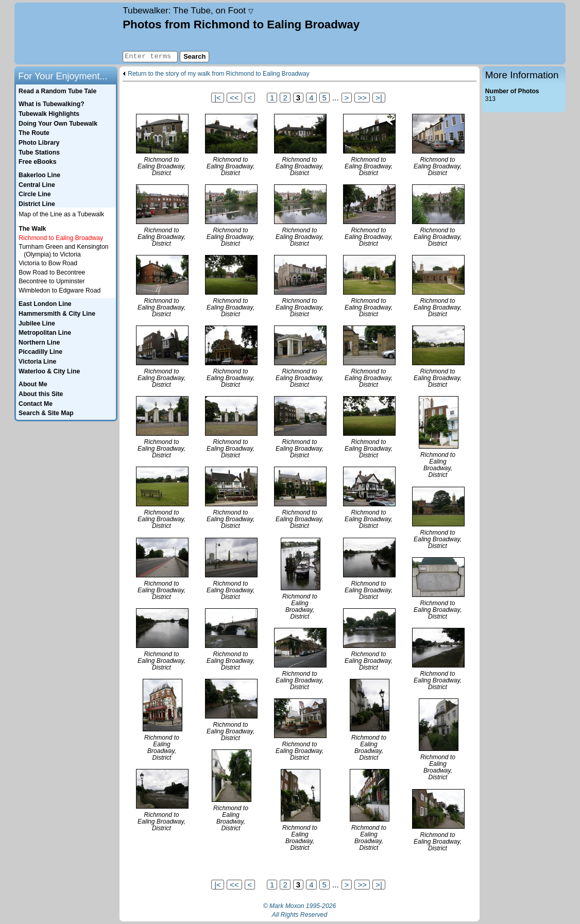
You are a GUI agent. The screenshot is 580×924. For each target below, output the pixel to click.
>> (362, 98)
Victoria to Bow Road (48, 263)
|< (218, 98)
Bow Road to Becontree (52, 272)
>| (379, 98)
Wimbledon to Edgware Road (59, 290)
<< (234, 98)
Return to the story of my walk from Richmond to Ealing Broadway (218, 74)
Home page (67, 33)
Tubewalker (188, 10)
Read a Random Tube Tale (57, 91)
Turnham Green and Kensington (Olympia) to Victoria (63, 251)
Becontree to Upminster (52, 281)
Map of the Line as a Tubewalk (61, 214)
